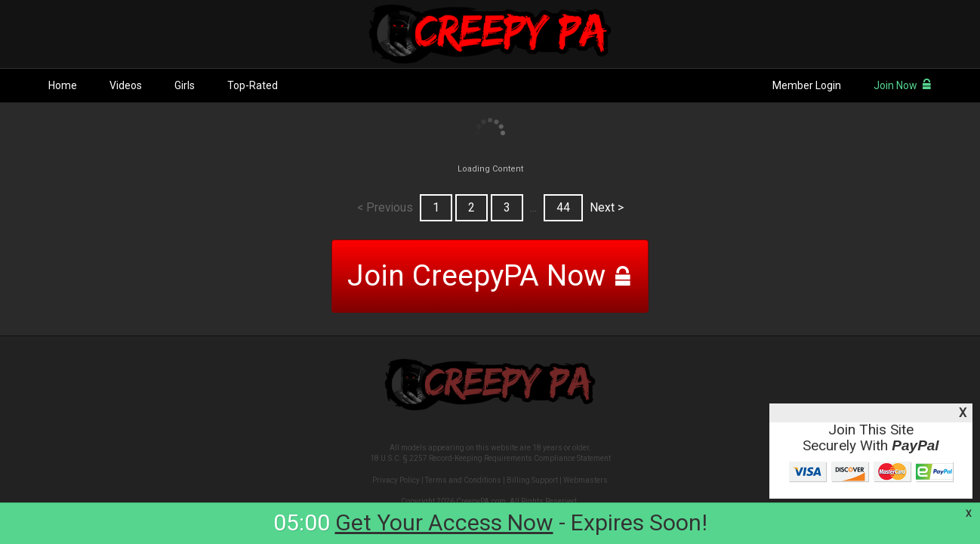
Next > (607, 208)
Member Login (807, 85)
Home (63, 85)
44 (563, 208)
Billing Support (532, 480)
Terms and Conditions (463, 480)
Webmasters (586, 480)
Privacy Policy (396, 480)
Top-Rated (253, 85)
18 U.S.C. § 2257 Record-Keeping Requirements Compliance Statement (490, 458)
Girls (185, 85)
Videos (126, 85)
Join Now (903, 85)
